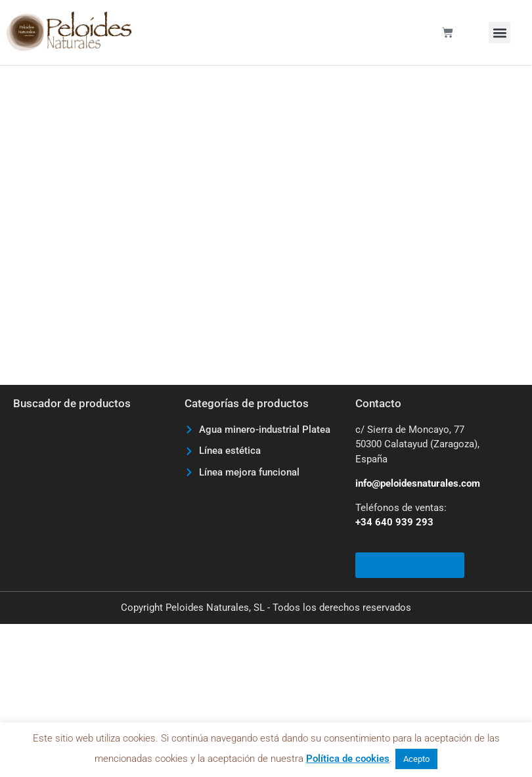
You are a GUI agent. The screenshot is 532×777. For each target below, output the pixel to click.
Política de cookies (348, 759)
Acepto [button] (416, 759)
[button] (499, 33)
